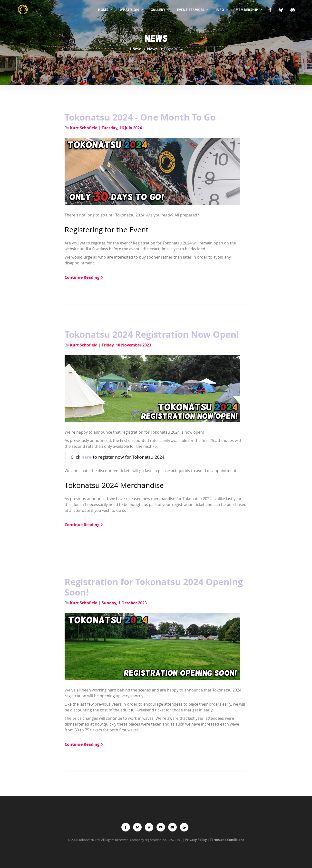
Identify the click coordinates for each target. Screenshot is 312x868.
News (152, 49)
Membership (247, 10)
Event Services (191, 10)
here (87, 457)
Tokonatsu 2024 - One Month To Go (140, 117)
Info (220, 10)
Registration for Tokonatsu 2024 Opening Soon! (154, 587)
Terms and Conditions (227, 840)
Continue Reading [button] (84, 277)
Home (103, 10)
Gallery (158, 10)
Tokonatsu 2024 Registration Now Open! (152, 334)
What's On (129, 10)
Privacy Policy (196, 840)
